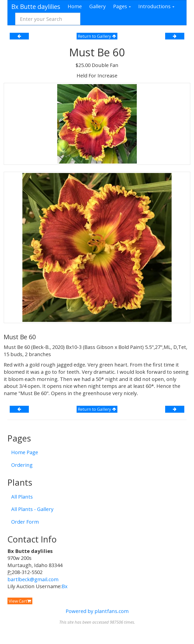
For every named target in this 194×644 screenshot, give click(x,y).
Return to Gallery (97, 36)
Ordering (22, 465)
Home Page (25, 452)
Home (75, 6)
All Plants (22, 497)
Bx (65, 586)
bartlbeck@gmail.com (33, 579)
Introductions (156, 6)
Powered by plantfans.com (97, 611)
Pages (122, 6)
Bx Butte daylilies (36, 6)
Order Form (25, 522)
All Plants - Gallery (32, 509)
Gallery (97, 6)
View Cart (20, 601)
